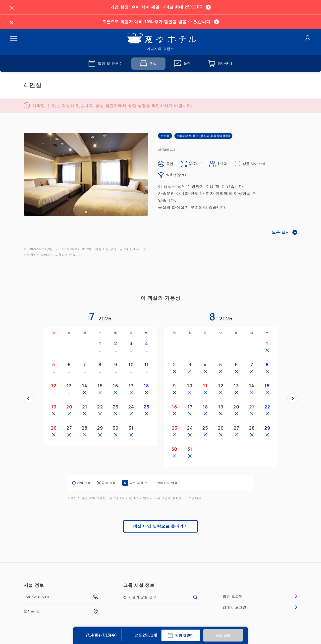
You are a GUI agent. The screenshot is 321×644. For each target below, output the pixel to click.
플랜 (183, 64)
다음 (292, 398)
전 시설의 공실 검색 (160, 597)
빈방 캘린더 (181, 635)
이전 (29, 398)
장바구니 (220, 64)
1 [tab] (86, 212)
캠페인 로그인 (260, 607)
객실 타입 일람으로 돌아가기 (160, 526)
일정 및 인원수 (106, 64)
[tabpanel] (86, 174)
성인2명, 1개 (146, 635)
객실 (148, 64)
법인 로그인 (260, 596)
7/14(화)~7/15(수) (101, 635)
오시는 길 (61, 611)
